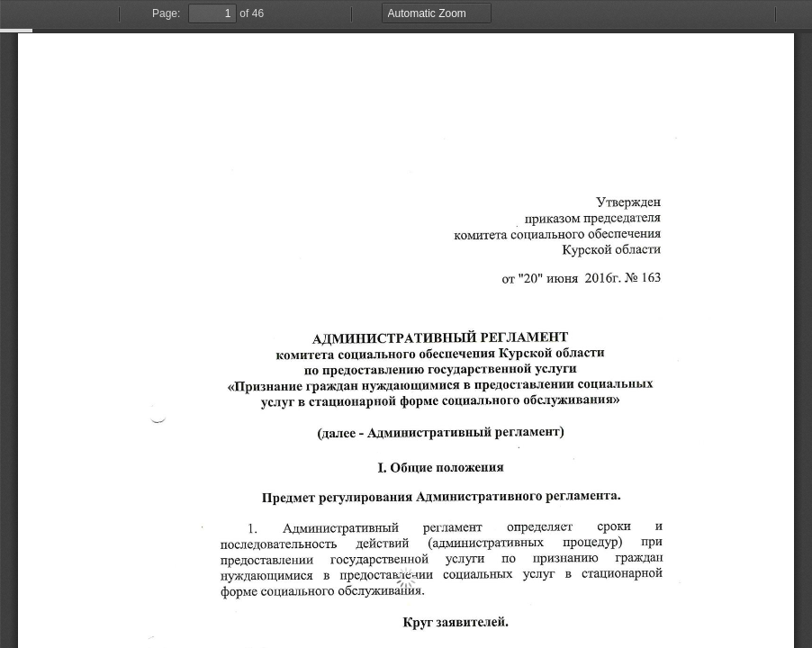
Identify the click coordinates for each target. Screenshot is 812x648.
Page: (166, 13)
